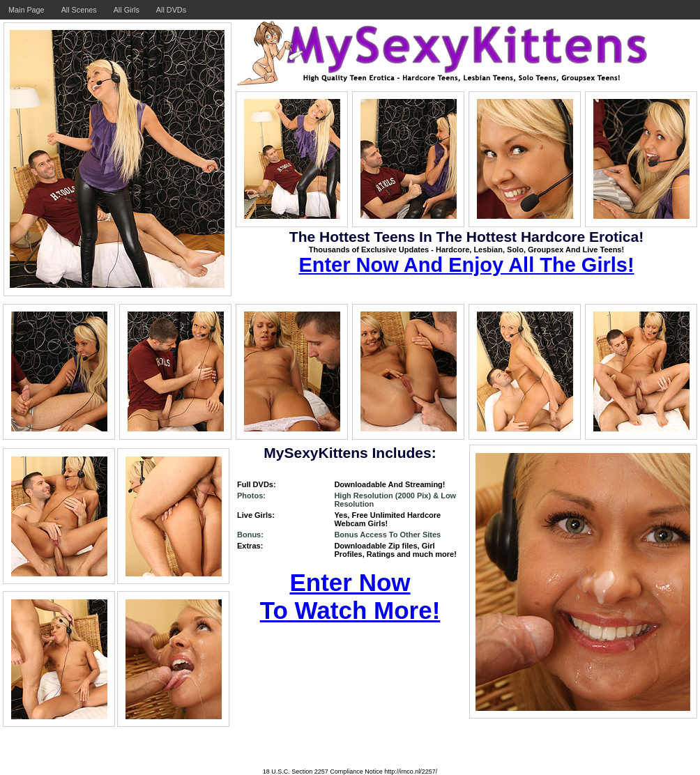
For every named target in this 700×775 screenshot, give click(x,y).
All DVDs (171, 10)
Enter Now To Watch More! (350, 596)
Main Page (26, 10)
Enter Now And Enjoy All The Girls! (466, 265)
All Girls (127, 10)
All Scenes (79, 10)
